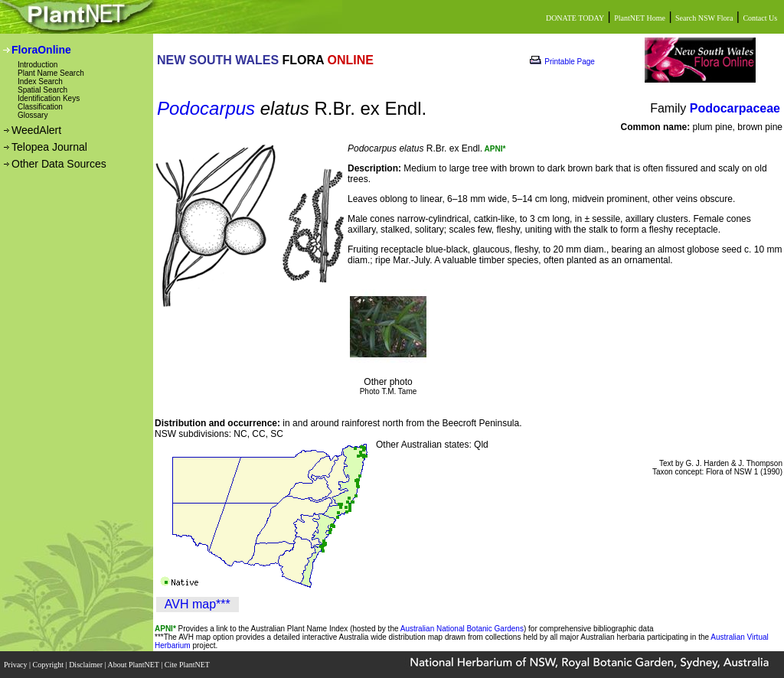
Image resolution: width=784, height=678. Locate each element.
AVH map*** (198, 604)
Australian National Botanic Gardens (462, 629)
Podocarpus (206, 108)
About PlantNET (134, 665)
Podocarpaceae (735, 108)
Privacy (16, 665)
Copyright (49, 665)
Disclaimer (87, 665)
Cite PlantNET (188, 665)
